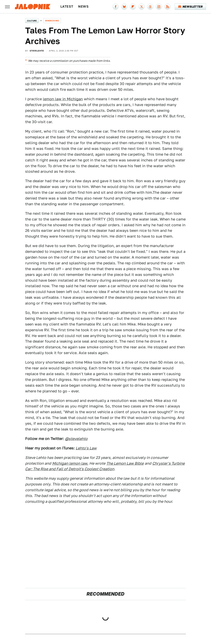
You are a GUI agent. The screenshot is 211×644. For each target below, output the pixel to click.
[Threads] (150, 7)
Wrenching (52, 21)
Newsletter (190, 7)
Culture (32, 21)
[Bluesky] (124, 7)
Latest (67, 6)
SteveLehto (37, 51)
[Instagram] (159, 7)
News (83, 6)
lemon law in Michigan (63, 99)
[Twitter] (142, 7)
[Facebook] (116, 7)
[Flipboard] (133, 7)
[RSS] (168, 7)
